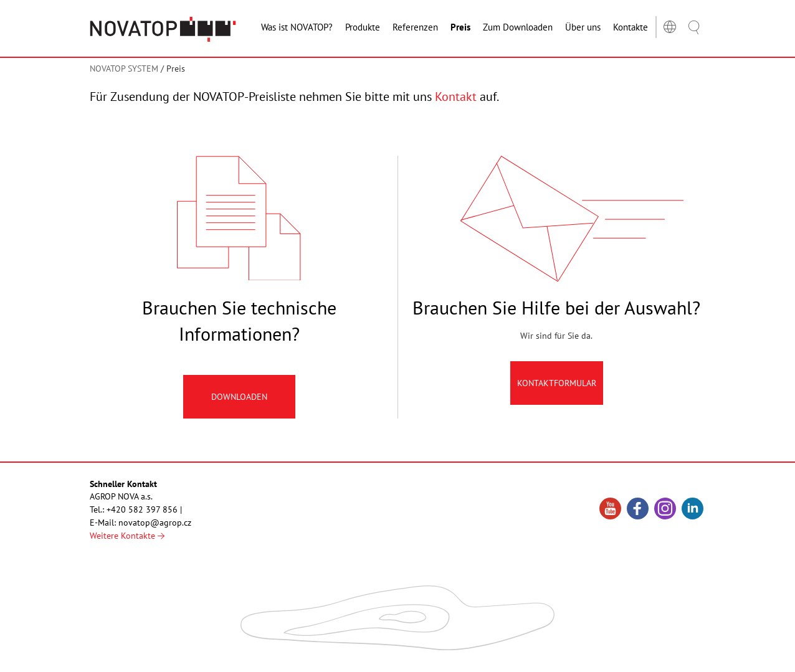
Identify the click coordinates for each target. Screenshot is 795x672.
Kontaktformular (557, 383)
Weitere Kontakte (127, 536)
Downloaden (239, 397)
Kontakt (456, 97)
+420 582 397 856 (142, 509)
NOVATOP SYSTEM (124, 69)
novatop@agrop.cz (155, 523)
